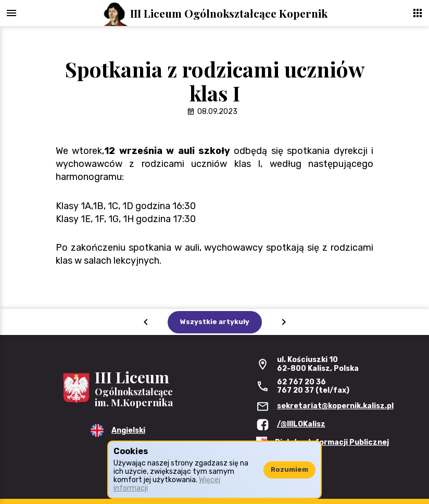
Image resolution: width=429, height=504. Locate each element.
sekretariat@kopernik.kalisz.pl (335, 406)
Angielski (128, 430)
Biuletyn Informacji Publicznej (332, 442)
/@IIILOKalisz (301, 424)
